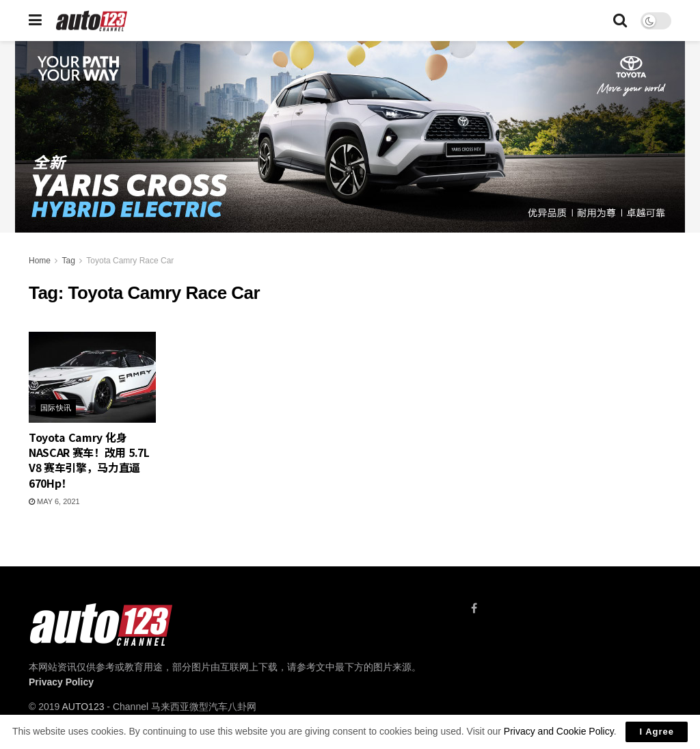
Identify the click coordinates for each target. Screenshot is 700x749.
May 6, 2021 (54, 501)
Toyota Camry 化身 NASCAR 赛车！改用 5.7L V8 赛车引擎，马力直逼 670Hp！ (89, 460)
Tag (68, 261)
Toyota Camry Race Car (130, 261)
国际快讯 (56, 408)
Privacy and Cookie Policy (559, 731)
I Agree (657, 732)
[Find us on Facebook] (474, 608)
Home (40, 261)
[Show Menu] (35, 21)
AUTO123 (83, 707)
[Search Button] (620, 21)
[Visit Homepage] (92, 21)
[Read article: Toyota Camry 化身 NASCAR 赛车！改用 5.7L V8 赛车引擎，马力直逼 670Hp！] (92, 377)
